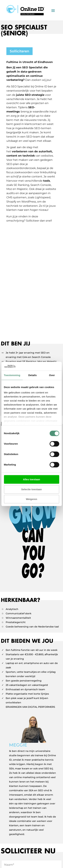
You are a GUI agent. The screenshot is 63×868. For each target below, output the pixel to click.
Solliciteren (19, 51)
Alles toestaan (32, 480)
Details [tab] (32, 375)
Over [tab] (52, 375)
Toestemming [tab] (12, 375)
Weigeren (32, 499)
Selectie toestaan (32, 489)
